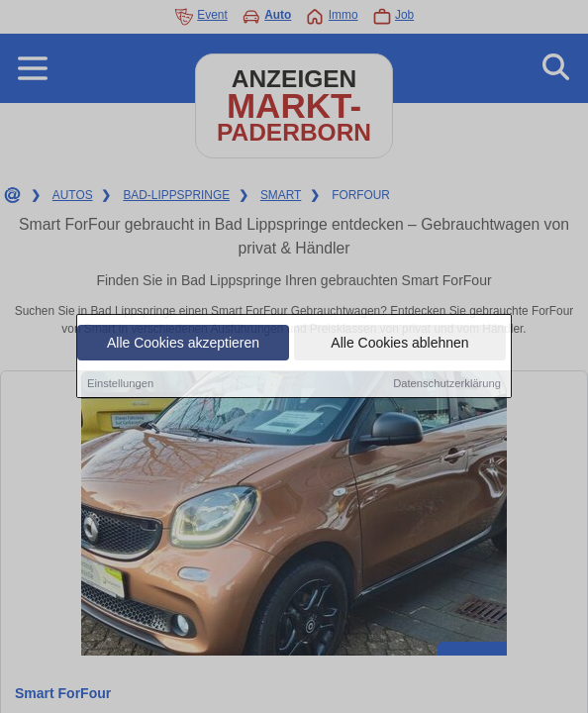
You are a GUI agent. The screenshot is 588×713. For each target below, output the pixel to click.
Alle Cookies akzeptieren (183, 344)
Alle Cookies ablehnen (399, 344)
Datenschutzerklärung (447, 384)
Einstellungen (120, 384)
